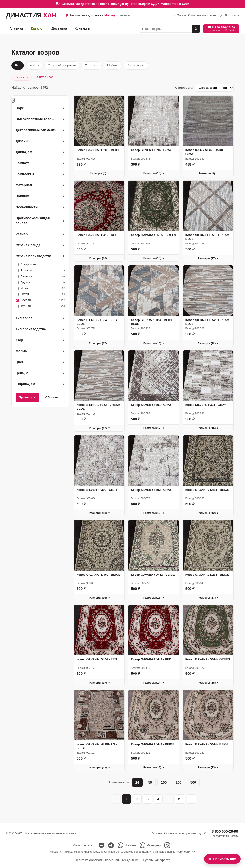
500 (193, 782)
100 (164, 782)
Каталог (37, 28)
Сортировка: (184, 88)
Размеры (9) (208, 173)
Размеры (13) (208, 767)
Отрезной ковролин (62, 65)
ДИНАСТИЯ (31, 15)
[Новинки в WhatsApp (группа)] (127, 845)
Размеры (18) (99, 513)
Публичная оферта (157, 860)
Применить (27, 397)
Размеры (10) (154, 343)
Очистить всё (44, 77)
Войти (235, 15)
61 (180, 799)
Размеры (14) (154, 683)
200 (178, 782)
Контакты (83, 28)
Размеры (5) (99, 173)
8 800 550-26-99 (225, 831)
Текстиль (91, 65)
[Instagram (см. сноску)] (168, 845)
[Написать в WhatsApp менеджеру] (150, 845)
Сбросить (53, 397)
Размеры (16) (99, 258)
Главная (16, 28)
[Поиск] (165, 29)
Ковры (34, 65)
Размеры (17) (208, 258)
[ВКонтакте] (101, 845)
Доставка (59, 28)
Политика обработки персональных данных (106, 860)
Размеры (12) (208, 343)
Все (18, 65)
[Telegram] (111, 845)
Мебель (113, 65)
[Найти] (196, 29)
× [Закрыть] (13, 100)
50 (150, 782)
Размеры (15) (154, 173)
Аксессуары (136, 65)
